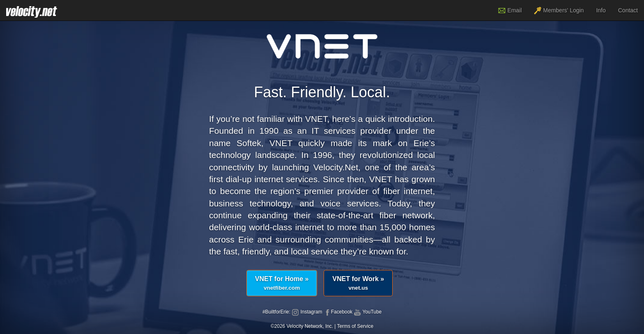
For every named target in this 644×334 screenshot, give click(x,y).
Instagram (307, 312)
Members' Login (559, 11)
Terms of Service (355, 326)
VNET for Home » (282, 283)
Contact (628, 10)
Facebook (338, 312)
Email (510, 11)
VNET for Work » (358, 283)
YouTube (368, 312)
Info (601, 10)
